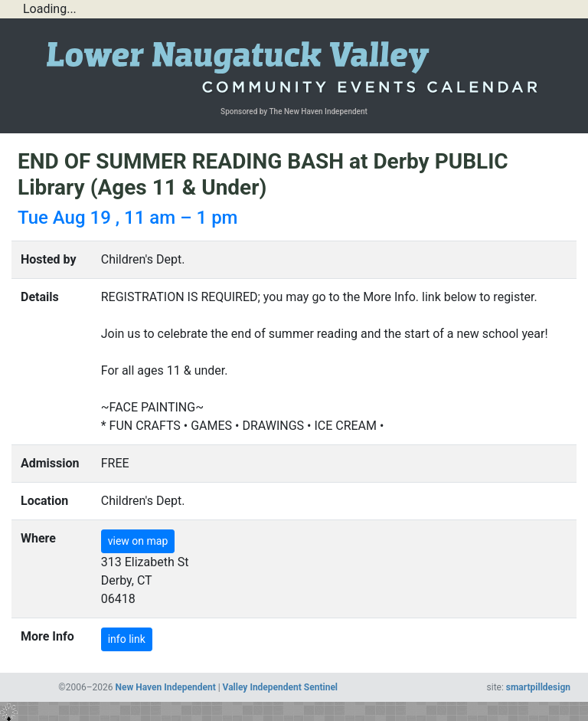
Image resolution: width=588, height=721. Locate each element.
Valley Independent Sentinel (280, 687)
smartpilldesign (538, 687)
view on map (138, 541)
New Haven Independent (166, 687)
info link (127, 639)
